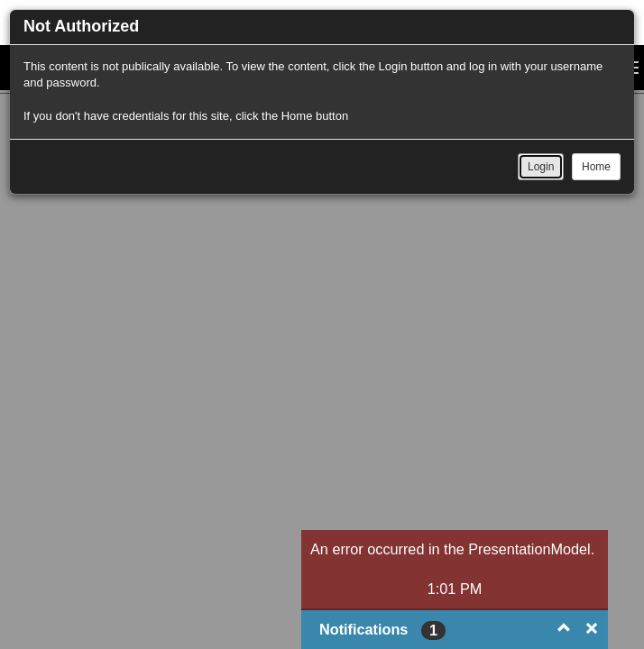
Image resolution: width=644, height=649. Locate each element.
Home (596, 167)
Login (541, 167)
